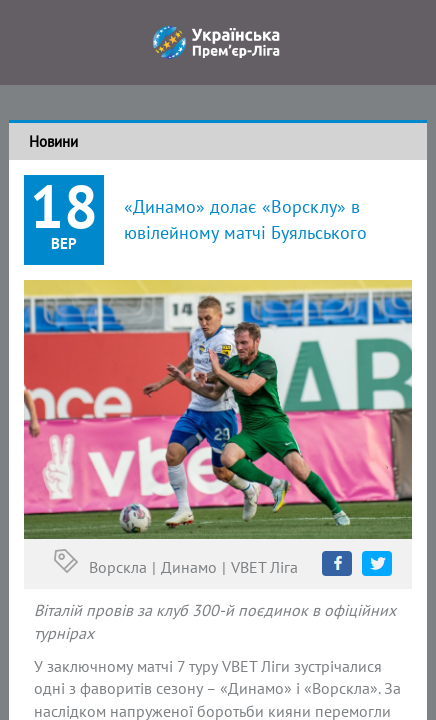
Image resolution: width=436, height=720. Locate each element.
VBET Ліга (264, 567)
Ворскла (118, 567)
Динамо (189, 567)
